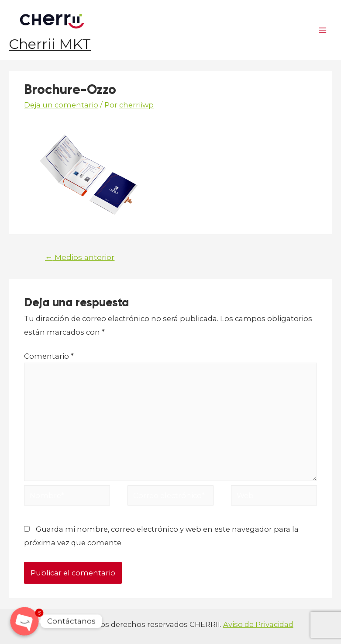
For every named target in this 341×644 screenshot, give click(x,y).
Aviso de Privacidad (258, 624)
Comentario (49, 356)
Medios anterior (80, 257)
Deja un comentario (61, 105)
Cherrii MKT (50, 44)
